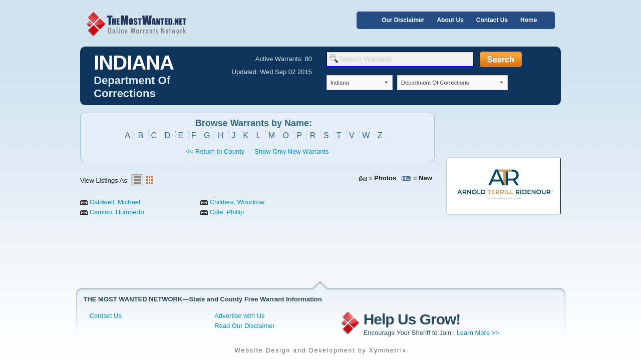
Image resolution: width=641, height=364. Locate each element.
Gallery (149, 180)
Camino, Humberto (117, 212)
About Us (450, 20)
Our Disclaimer (403, 20)
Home (529, 20)
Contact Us (492, 20)
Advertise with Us (239, 316)
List (137, 180)
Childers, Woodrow (237, 202)
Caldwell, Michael (115, 202)
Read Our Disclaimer (245, 326)
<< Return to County (215, 151)
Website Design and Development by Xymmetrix (320, 350)
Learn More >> (478, 333)
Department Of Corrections (132, 87)
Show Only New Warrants (291, 151)
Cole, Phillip (227, 212)
